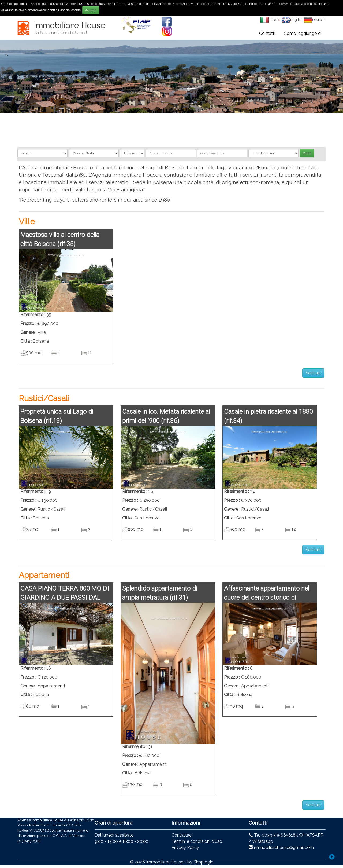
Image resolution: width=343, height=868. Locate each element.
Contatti (267, 33)
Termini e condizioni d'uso (197, 841)
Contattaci (182, 835)
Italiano (270, 20)
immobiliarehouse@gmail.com (284, 847)
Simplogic (203, 862)
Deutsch (315, 20)
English (292, 20)
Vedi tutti (313, 373)
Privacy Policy (185, 847)
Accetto (91, 10)
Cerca (307, 153)
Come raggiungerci (303, 33)
